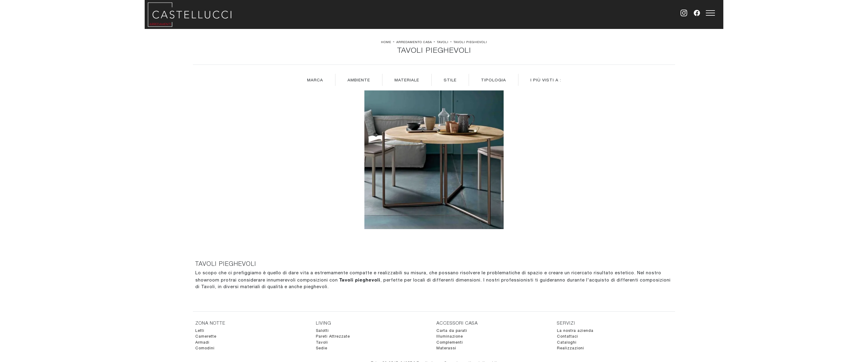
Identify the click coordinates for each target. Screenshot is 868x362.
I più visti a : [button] (546, 80)
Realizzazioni (571, 348)
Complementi (450, 342)
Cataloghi (567, 342)
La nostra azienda (575, 331)
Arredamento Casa (414, 42)
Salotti (322, 331)
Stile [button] (450, 80)
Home (386, 42)
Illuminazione (450, 336)
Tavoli (443, 42)
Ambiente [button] (359, 80)
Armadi (202, 342)
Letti (200, 331)
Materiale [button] (407, 80)
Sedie (322, 348)
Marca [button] (315, 80)
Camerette (206, 336)
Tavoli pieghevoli (470, 42)
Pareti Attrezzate (333, 336)
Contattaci (568, 336)
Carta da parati (452, 331)
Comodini (205, 348)
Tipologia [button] (494, 80)
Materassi (446, 348)
